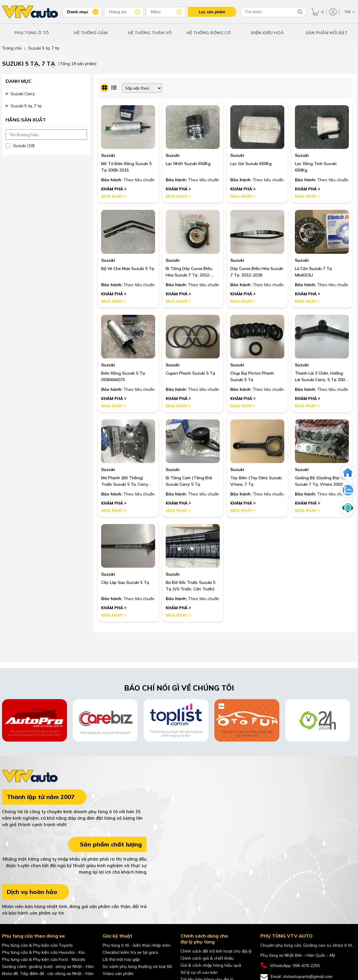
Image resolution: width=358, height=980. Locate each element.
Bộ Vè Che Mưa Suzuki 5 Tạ (128, 269)
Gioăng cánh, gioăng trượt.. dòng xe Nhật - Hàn (48, 966)
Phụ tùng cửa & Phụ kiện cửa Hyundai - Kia (43, 952)
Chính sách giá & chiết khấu (207, 958)
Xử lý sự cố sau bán (199, 972)
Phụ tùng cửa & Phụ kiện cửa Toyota (37, 945)
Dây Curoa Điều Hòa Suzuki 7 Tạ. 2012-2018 (257, 272)
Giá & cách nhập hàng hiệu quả (211, 965)
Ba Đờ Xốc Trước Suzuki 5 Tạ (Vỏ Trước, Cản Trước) (191, 586)
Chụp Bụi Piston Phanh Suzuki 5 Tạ (252, 376)
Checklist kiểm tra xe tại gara (130, 952)
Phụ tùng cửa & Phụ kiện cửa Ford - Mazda (44, 959)
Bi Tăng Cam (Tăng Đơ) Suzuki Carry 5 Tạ (189, 481)
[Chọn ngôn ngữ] (349, 12)
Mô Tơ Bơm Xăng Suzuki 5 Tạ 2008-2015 (126, 167)
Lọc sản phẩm (212, 12)
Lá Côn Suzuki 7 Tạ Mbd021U (313, 272)
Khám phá (114, 189)
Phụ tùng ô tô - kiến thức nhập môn (137, 945)
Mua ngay (114, 196)
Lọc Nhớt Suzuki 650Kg (188, 164)
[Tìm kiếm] (300, 12)
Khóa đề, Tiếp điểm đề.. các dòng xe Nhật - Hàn (48, 974)
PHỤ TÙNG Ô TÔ (32, 33)
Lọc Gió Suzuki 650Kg (251, 164)
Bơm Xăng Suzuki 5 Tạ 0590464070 (123, 376)
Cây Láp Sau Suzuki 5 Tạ (125, 582)
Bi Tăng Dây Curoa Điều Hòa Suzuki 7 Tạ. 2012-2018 (189, 272)
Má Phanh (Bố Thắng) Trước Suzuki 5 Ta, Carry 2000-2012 (125, 481)
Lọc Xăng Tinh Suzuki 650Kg (316, 167)
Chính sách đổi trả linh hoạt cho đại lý (216, 951)
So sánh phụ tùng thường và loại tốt (137, 966)
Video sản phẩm (118, 974)
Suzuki (108, 155)
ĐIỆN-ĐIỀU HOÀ (268, 33)
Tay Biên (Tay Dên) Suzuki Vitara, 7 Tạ (256, 481)
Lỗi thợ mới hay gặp (121, 959)
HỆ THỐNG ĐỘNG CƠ (208, 33)
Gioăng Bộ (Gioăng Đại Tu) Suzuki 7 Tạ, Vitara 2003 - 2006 (321, 481)
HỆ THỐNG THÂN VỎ (150, 33)
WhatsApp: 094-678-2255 (290, 965)
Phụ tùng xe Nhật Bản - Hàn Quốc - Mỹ (298, 955)
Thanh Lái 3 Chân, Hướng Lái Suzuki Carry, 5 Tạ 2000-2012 (322, 377)
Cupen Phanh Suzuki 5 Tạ (191, 373)
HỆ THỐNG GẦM (91, 33)
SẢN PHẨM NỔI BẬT (327, 33)
